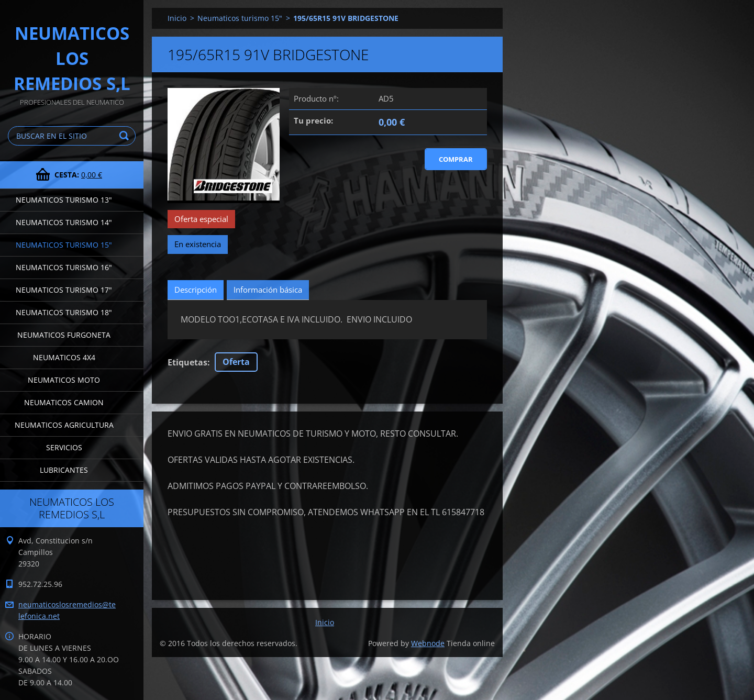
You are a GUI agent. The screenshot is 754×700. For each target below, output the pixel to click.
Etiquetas (187, 362)
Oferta (236, 362)
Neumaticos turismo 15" (64, 245)
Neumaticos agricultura (64, 425)
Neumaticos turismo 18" (64, 312)
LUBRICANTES (64, 470)
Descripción (196, 290)
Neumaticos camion (64, 402)
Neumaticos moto (64, 380)
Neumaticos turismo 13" (64, 200)
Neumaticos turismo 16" (64, 267)
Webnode (428, 643)
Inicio (177, 18)
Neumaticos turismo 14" (64, 222)
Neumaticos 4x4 (64, 357)
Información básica (268, 290)
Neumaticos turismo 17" (64, 290)
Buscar (126, 136)
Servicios (64, 447)
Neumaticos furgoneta (64, 335)
